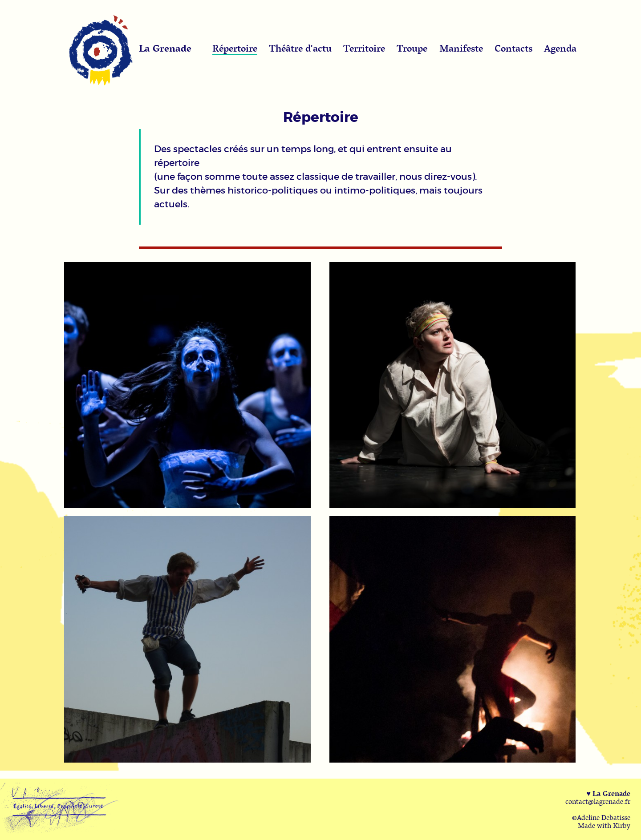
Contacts (513, 48)
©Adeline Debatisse (601, 817)
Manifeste (461, 48)
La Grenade (165, 48)
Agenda (560, 48)
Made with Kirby (604, 825)
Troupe (412, 48)
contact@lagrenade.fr (598, 801)
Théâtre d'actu (300, 48)
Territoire (364, 48)
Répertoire (235, 48)
